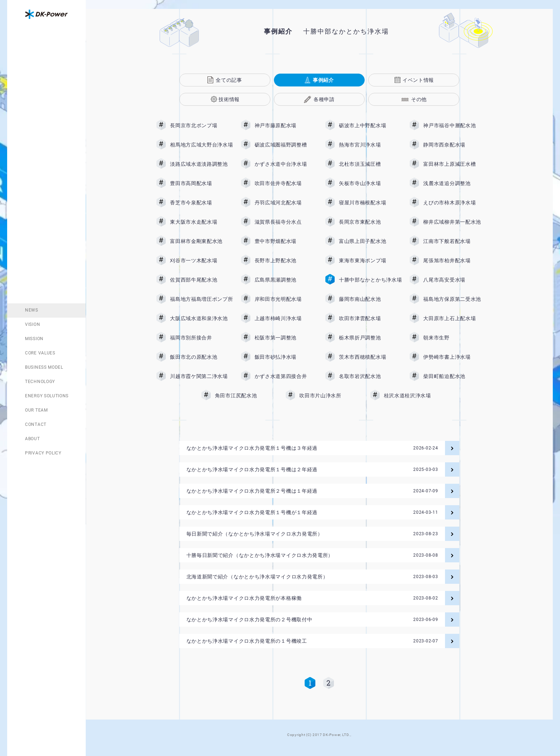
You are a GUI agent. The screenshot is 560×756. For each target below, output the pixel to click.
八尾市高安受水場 (455, 280)
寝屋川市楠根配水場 (370, 203)
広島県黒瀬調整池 (286, 280)
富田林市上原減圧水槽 (455, 164)
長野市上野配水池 (286, 260)
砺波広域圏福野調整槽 (286, 145)
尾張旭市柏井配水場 (455, 260)
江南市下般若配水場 (455, 241)
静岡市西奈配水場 (455, 145)
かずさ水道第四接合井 (286, 376)
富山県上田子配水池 (370, 241)
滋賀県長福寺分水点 (286, 222)
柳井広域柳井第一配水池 (455, 222)
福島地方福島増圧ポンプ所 (201, 299)
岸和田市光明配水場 (286, 299)
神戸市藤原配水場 (286, 125)
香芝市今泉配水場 (201, 203)
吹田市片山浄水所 (331, 396)
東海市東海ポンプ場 (370, 260)
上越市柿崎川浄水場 (286, 318)
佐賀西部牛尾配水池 (201, 280)
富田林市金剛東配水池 (201, 241)
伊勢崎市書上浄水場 (455, 357)
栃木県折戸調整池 (370, 338)
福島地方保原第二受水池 (455, 299)
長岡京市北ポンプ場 (201, 125)
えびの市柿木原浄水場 (455, 203)
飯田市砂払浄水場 (286, 357)
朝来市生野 (455, 338)
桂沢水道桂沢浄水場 (413, 396)
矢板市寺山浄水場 (370, 183)
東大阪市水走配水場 (201, 222)
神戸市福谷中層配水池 (455, 125)
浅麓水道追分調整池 (455, 183)
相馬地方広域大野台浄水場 (201, 145)
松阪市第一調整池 (286, 338)
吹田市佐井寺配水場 (286, 183)
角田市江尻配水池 (246, 396)
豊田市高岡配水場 (201, 183)
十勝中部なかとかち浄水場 (370, 280)
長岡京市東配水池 (370, 222)
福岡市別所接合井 (201, 338)
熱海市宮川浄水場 (370, 145)
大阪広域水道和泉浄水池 (201, 318)
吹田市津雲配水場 (370, 318)
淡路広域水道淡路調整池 (201, 164)
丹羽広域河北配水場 (286, 203)
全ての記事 (229, 80)
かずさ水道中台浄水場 (286, 164)
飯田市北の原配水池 (201, 357)
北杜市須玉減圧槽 (370, 164)
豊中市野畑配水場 (286, 241)
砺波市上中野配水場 (370, 125)
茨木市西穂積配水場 (370, 357)
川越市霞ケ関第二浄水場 (201, 376)
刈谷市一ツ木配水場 (201, 260)
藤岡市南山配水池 (370, 299)
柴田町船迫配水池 (455, 376)
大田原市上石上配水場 (455, 318)
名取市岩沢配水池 (370, 376)
